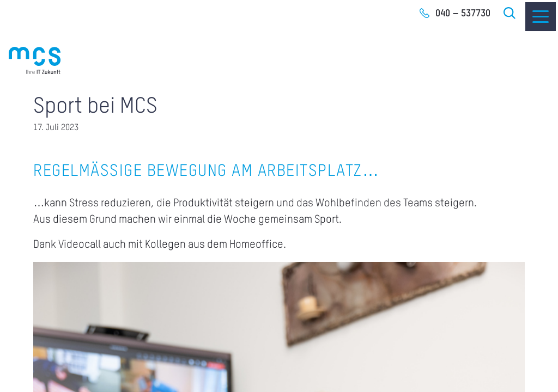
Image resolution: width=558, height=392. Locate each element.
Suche (510, 13)
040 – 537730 (463, 14)
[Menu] (541, 17)
